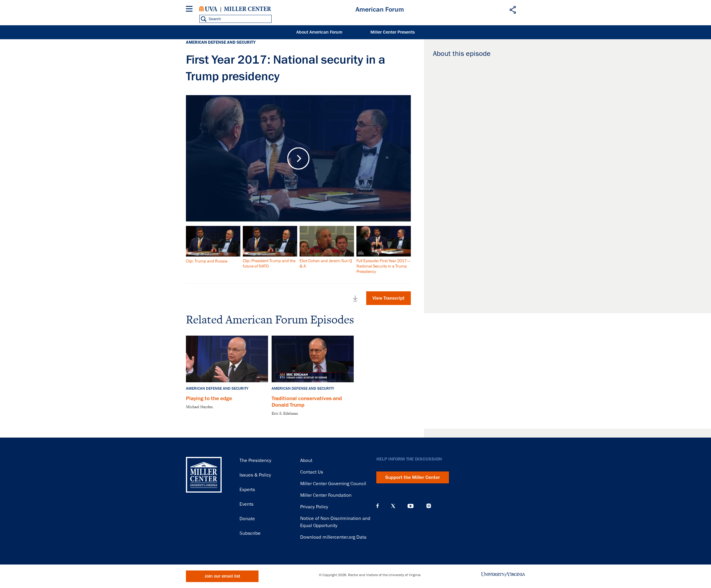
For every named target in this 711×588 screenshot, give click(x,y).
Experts (247, 490)
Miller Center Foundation (326, 495)
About (306, 460)
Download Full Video (355, 298)
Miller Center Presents (393, 32)
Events (246, 504)
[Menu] (190, 10)
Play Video (299, 158)
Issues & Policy (255, 475)
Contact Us (312, 472)
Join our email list (222, 576)
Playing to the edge (209, 398)
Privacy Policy (314, 507)
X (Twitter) (393, 506)
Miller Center (248, 9)
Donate (247, 519)
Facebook (378, 506)
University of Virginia (208, 9)
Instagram (429, 506)
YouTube (411, 506)
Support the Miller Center (413, 477)
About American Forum (319, 32)
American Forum (380, 10)
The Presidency (255, 460)
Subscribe (250, 533)
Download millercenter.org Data (333, 537)
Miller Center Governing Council (333, 484)
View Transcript (389, 298)
